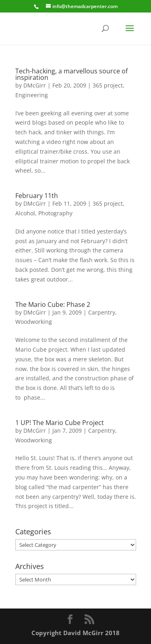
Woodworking (34, 322)
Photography (55, 213)
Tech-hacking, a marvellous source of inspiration (71, 74)
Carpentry (102, 312)
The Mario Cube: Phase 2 (53, 304)
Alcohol (25, 213)
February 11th (37, 196)
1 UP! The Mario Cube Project (60, 423)
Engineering (32, 95)
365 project (108, 85)
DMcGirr (35, 85)
